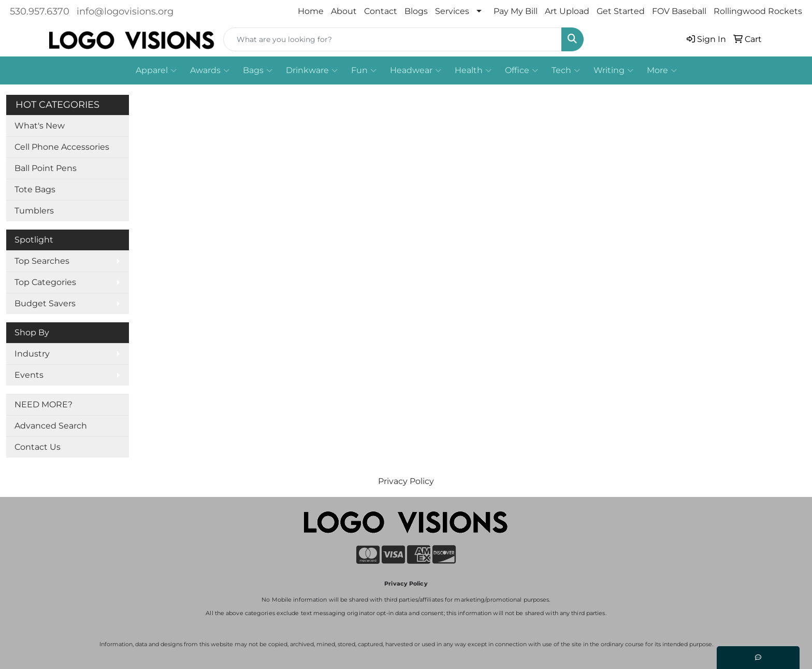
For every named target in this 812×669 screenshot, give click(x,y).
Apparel (156, 70)
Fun (364, 70)
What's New (40, 126)
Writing (613, 70)
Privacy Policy (406, 481)
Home (311, 11)
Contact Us (38, 447)
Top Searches (42, 261)
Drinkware (312, 70)
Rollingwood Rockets (758, 11)
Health (473, 70)
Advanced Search (51, 426)
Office (521, 70)
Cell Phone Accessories (62, 147)
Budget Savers (45, 303)
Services (452, 11)
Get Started (621, 11)
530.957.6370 (40, 11)
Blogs (416, 11)
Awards (210, 70)
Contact (381, 11)
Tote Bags (35, 189)
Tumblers (34, 211)
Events (29, 375)
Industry (32, 354)
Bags (258, 70)
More (662, 70)
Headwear (416, 70)
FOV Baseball (679, 11)
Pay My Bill (516, 11)
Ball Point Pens (46, 168)
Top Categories (45, 282)
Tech (566, 70)
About (344, 11)
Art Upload (567, 11)
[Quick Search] (393, 39)
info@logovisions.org (125, 11)
